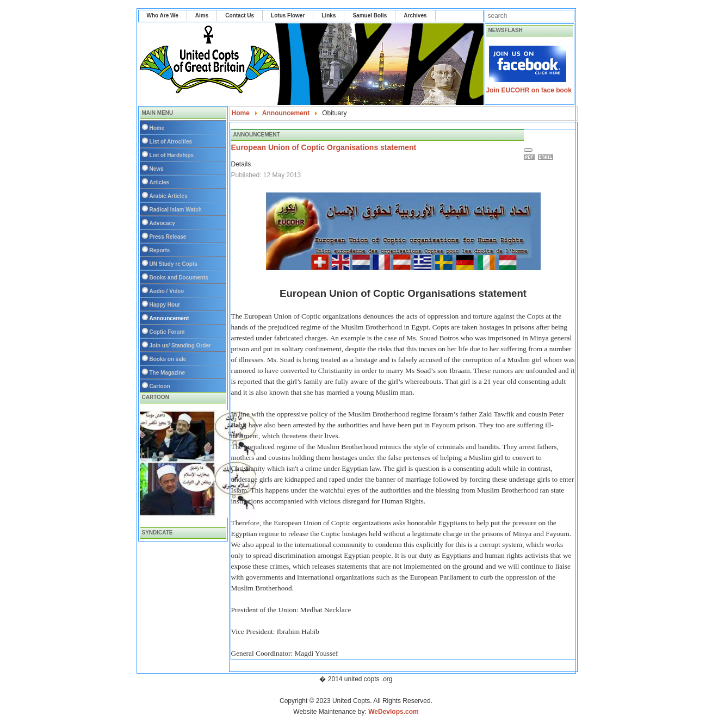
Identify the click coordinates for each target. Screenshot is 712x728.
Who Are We (163, 15)
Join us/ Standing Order (180, 346)
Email (547, 157)
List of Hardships (172, 155)
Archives (415, 15)
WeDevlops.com (393, 712)
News (157, 169)
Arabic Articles (169, 196)
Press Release (168, 237)
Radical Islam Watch (176, 210)
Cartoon (160, 386)
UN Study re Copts (174, 264)
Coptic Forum (167, 332)
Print (531, 157)
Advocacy (162, 223)
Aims (202, 15)
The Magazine (168, 373)
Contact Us (240, 15)
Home (157, 128)
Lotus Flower (288, 15)
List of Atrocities (171, 142)
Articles (160, 182)
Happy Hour (165, 305)
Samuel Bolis (370, 15)
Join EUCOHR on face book (529, 90)
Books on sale (168, 359)
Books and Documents (179, 278)
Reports (160, 250)
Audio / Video (167, 291)
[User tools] (528, 150)
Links (329, 15)
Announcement (169, 318)
